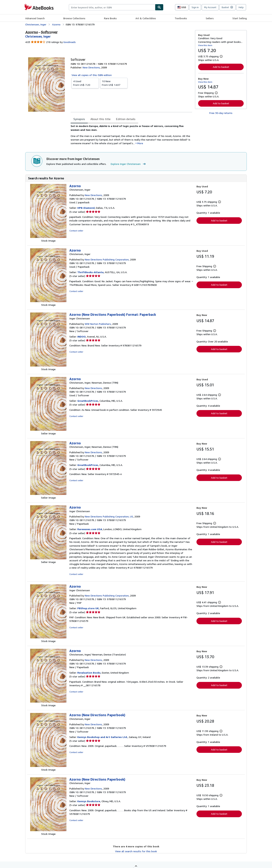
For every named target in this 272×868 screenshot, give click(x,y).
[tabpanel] (131, 135)
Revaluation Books (89, 673)
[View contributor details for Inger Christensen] (38, 36)
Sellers (210, 18)
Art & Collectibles (146, 18)
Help (241, 7)
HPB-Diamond (86, 208)
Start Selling (240, 18)
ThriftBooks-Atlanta (90, 272)
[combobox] (112, 7)
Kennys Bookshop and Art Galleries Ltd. (102, 737)
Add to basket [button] (221, 67)
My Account (210, 7)
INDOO (82, 337)
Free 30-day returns (221, 113)
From (85, 83)
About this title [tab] (101, 119)
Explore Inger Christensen (129, 164)
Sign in (195, 7)
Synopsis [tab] (79, 119)
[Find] (159, 7)
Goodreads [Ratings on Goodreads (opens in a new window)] (70, 42)
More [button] (140, 143)
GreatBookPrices (88, 401)
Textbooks (181, 18)
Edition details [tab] (126, 119)
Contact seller (76, 231)
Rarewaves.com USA (90, 529)
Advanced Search (35, 18)
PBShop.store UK (88, 608)
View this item (205, 45)
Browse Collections (74, 18)
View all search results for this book (136, 851)
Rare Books (110, 18)
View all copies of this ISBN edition (92, 75)
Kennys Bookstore (89, 801)
